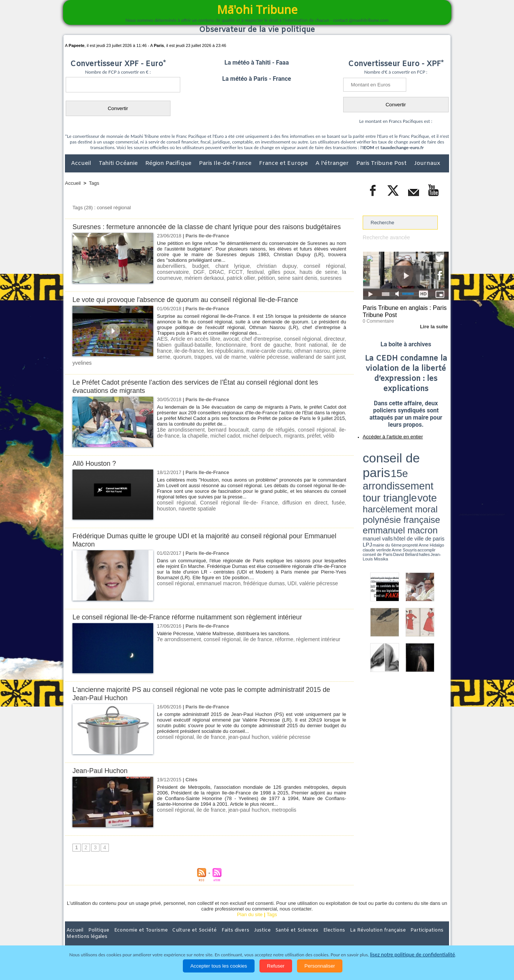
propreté (389, 474)
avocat (225, 347)
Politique (96, 931)
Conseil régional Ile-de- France (230, 503)
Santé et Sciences (273, 931)
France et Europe (284, 163)
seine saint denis (243, 285)
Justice (242, 931)
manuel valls (411, 470)
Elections (307, 931)
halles (396, 477)
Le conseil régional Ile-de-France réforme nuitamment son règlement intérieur (195, 618)
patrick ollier (191, 285)
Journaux (427, 163)
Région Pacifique (169, 163)
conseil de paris (386, 451)
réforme (275, 640)
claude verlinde (415, 474)
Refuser (276, 966)
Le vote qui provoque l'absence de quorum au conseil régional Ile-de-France (193, 308)
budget (194, 274)
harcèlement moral (383, 464)
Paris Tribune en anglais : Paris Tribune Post (402, 310)
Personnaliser (320, 966)
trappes (165, 364)
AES (162, 347)
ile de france (314, 353)
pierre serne (311, 358)
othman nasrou (276, 358)
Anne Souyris (430, 474)
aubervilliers (170, 274)
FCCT (196, 280)
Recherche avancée (384, 237)
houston (336, 503)
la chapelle (185, 436)
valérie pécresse (225, 364)
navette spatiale (174, 509)
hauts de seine (273, 280)
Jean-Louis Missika (409, 477)
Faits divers (219, 931)
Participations (391, 931)
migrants (277, 436)
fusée (318, 503)
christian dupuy (256, 274)
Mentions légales (428, 931)
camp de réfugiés (268, 430)
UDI (282, 584)
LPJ (365, 474)
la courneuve (310, 280)
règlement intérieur (306, 640)
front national (281, 353)
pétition (215, 285)
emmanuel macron (214, 584)
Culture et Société (182, 931)
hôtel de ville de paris (434, 470)
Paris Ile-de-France (226, 163)
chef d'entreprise (253, 347)
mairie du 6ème (376, 474)
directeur (321, 347)
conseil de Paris (371, 477)
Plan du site (250, 915)
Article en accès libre (192, 347)
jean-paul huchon (242, 738)
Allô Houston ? (96, 464)
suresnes (274, 285)
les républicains (192, 358)
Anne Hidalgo (400, 474)
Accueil (82, 163)
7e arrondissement (177, 640)
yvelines (305, 364)
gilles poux (239, 280)
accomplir (442, 474)
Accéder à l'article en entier (387, 434)
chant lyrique (220, 274)
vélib (309, 436)
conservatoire (330, 274)
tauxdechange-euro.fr (402, 147)
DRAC (178, 280)
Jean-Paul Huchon (102, 771)
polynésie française (424, 464)
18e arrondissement (179, 430)
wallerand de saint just (269, 364)
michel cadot (213, 436)
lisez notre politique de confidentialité (413, 955)
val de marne (190, 364)
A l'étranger (333, 163)
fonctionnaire (209, 353)
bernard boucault (225, 430)
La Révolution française (346, 931)
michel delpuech (247, 436)
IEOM (368, 147)
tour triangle (415, 458)
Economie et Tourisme (134, 931)
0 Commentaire (377, 319)
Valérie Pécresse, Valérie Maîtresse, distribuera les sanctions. (224, 634)
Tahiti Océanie (119, 163)
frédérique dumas (255, 584)
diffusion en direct (288, 503)
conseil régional (294, 274)
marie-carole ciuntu (234, 358)
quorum (336, 358)
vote (436, 458)
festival (214, 280)
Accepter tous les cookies (219, 966)
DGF (162, 280)
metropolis (274, 810)
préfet (295, 436)
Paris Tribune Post (382, 163)
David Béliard (386, 477)
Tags (94, 183)
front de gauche (244, 353)
